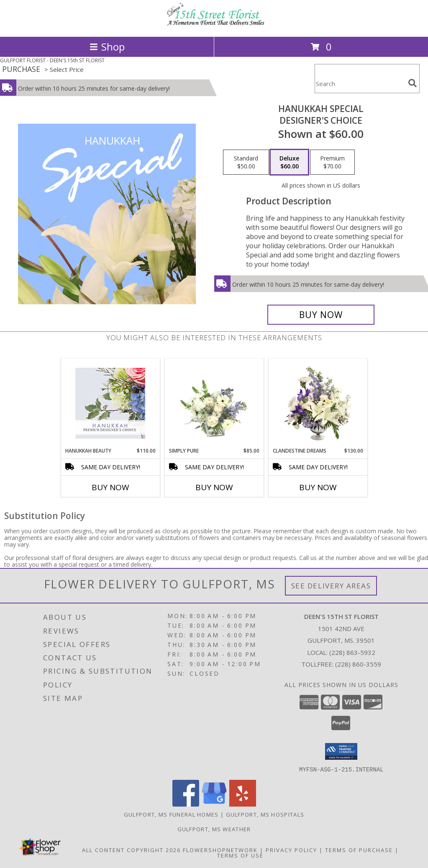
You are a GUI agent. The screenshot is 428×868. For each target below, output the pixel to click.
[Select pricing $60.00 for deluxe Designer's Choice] (289, 162)
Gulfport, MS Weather (214, 829)
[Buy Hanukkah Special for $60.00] (321, 315)
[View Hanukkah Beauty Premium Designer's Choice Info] (110, 403)
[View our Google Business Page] (214, 804)
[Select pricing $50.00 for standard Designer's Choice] (246, 162)
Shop (107, 47)
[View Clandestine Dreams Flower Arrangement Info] (318, 403)
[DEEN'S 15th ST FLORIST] (214, 24)
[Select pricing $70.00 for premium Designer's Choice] (332, 162)
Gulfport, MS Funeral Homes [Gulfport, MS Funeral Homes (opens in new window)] (171, 814)
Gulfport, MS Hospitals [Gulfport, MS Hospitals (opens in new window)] (265, 814)
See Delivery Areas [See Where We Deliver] (331, 586)
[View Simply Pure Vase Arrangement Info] (214, 403)
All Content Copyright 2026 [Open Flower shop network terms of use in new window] (131, 850)
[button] (341, 751)
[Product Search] (360, 84)
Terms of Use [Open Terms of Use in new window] (240, 855)
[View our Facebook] (186, 804)
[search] (413, 83)
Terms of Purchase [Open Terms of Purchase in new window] (359, 850)
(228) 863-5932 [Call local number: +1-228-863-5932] (352, 652)
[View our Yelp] (243, 804)
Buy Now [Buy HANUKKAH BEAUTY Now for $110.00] (110, 487)
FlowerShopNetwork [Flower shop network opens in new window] (220, 850)
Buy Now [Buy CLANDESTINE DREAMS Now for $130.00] (318, 487)
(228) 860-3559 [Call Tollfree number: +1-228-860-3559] (358, 664)
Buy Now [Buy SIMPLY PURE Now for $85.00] (214, 487)
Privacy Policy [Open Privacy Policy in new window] (291, 850)
